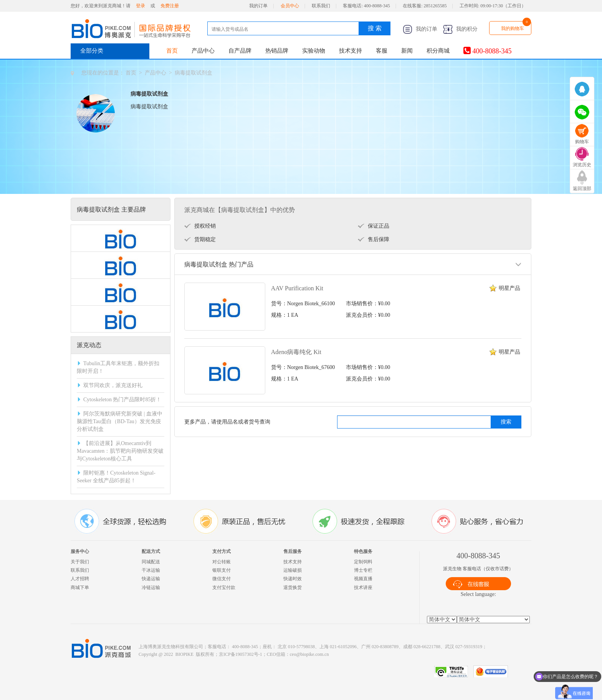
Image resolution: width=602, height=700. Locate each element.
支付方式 (222, 551)
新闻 (407, 51)
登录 (141, 6)
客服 (382, 51)
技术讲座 (363, 587)
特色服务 (363, 551)
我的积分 (460, 29)
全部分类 (92, 51)
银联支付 (222, 570)
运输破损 (293, 570)
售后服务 (293, 551)
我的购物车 (513, 28)
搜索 (506, 422)
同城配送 (151, 562)
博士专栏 (363, 570)
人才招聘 (80, 579)
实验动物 (314, 51)
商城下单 (80, 587)
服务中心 (80, 551)
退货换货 (293, 587)
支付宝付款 (224, 587)
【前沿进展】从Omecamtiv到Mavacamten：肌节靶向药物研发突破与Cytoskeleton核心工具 (120, 451)
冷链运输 (151, 587)
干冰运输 (151, 570)
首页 (172, 51)
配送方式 (151, 551)
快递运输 (151, 579)
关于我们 (80, 562)
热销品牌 (277, 51)
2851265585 (435, 6)
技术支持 (351, 51)
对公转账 (222, 562)
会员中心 (290, 6)
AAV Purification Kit (297, 288)
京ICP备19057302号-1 (241, 654)
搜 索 (375, 28)
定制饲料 (363, 562)
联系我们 (321, 6)
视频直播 (363, 579)
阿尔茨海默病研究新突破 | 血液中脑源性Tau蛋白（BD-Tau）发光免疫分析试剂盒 (120, 421)
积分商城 (438, 51)
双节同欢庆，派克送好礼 (113, 385)
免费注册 (170, 6)
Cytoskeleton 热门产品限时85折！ (122, 400)
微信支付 (222, 579)
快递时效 (293, 579)
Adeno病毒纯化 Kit (296, 352)
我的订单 (258, 6)
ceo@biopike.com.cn (309, 654)
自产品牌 (240, 51)
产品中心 (203, 51)
